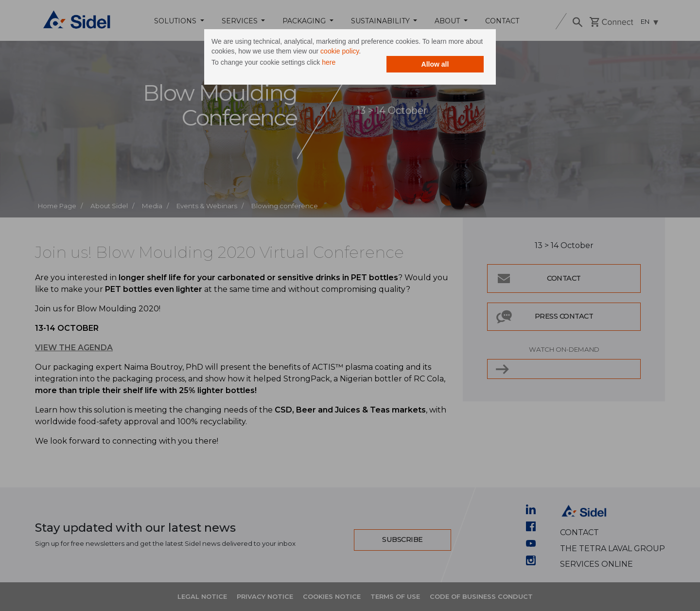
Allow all (435, 64)
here (329, 62)
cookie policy (340, 51)
